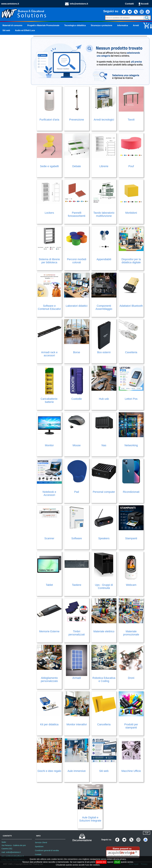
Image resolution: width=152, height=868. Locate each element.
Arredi (136, 25)
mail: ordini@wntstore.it (11, 852)
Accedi (145, 4)
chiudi (117, 862)
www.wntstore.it (10, 4)
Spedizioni (39, 846)
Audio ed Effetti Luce (25, 30)
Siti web (6, 30)
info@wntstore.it (79, 4)
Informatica (123, 25)
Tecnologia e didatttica (75, 25)
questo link (101, 862)
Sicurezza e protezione (101, 25)
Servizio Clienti (41, 843)
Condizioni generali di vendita (47, 850)
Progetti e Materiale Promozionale (43, 25)
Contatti (129, 4)
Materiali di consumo (12, 25)
